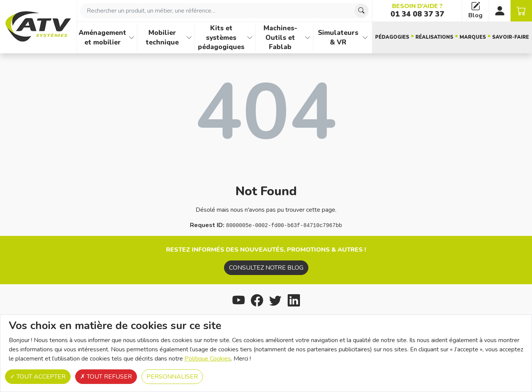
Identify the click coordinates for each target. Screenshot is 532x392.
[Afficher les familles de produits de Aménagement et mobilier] (132, 38)
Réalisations (434, 37)
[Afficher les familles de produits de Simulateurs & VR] (365, 38)
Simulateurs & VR (338, 37)
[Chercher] (361, 11)
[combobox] (225, 11)
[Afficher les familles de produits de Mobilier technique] (189, 38)
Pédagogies (392, 37)
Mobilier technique (162, 37)
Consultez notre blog (266, 268)
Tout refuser (106, 377)
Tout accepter (38, 377)
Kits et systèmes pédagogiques (221, 37)
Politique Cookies (208, 359)
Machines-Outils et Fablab (280, 37)
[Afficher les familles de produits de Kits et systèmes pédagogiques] (250, 38)
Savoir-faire (511, 37)
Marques (473, 37)
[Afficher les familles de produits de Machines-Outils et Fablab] (308, 38)
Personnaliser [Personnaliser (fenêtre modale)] (172, 377)
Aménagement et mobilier (102, 37)
